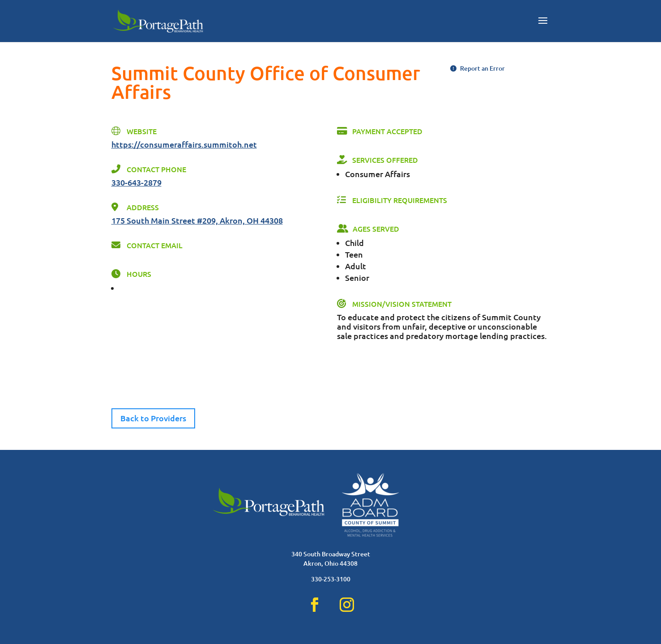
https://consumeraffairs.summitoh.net (184, 144)
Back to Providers (153, 418)
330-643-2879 (136, 182)
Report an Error (478, 68)
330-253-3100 (331, 579)
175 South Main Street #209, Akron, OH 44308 (197, 220)
